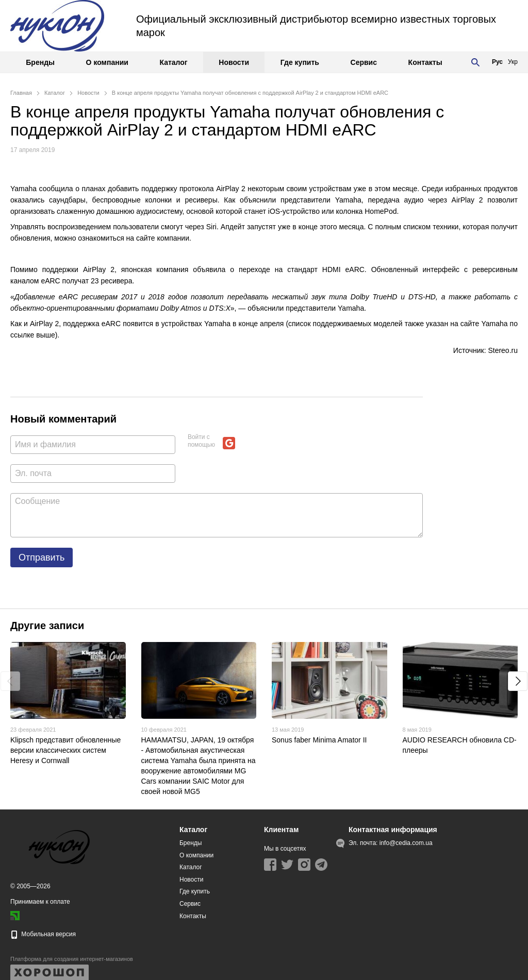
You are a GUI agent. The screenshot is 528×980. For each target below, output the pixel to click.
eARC (50, 281)
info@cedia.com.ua (406, 843)
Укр (513, 62)
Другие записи (47, 626)
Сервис (364, 62)
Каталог (173, 62)
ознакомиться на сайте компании (134, 238)
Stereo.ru (503, 350)
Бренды (40, 62)
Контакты (425, 62)
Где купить (300, 62)
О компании (107, 62)
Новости (234, 62)
